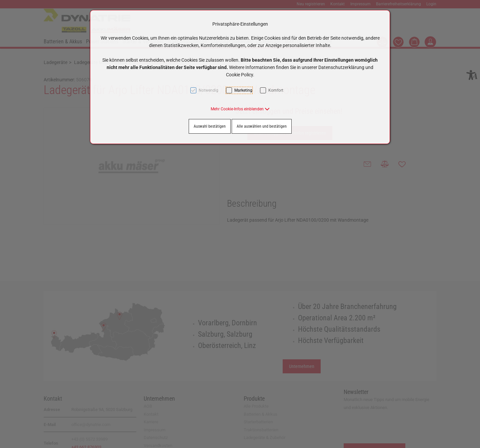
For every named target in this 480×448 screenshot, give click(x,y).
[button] (240, 109)
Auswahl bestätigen (210, 126)
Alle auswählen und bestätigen (262, 126)
